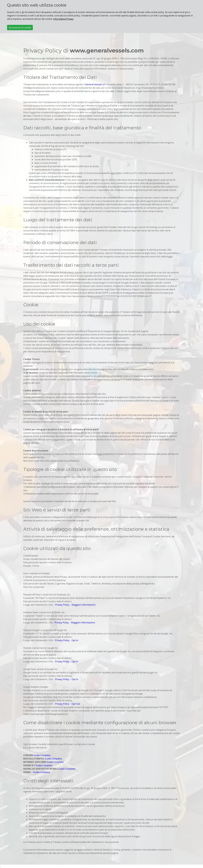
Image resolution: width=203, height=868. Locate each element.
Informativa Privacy (63, 19)
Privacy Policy (62, 605)
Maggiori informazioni (84, 605)
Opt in (75, 640)
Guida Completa (42, 755)
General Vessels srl (95, 84)
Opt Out (76, 704)
